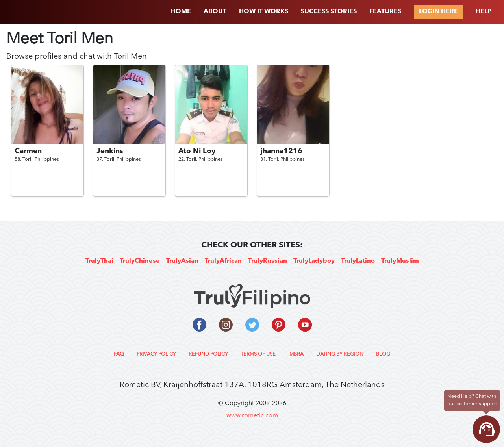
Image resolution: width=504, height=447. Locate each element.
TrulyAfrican (223, 261)
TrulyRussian (268, 261)
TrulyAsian (182, 261)
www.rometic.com (252, 416)
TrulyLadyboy (314, 261)
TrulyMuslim (400, 261)
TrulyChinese (140, 261)
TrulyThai (99, 261)
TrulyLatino (358, 261)
